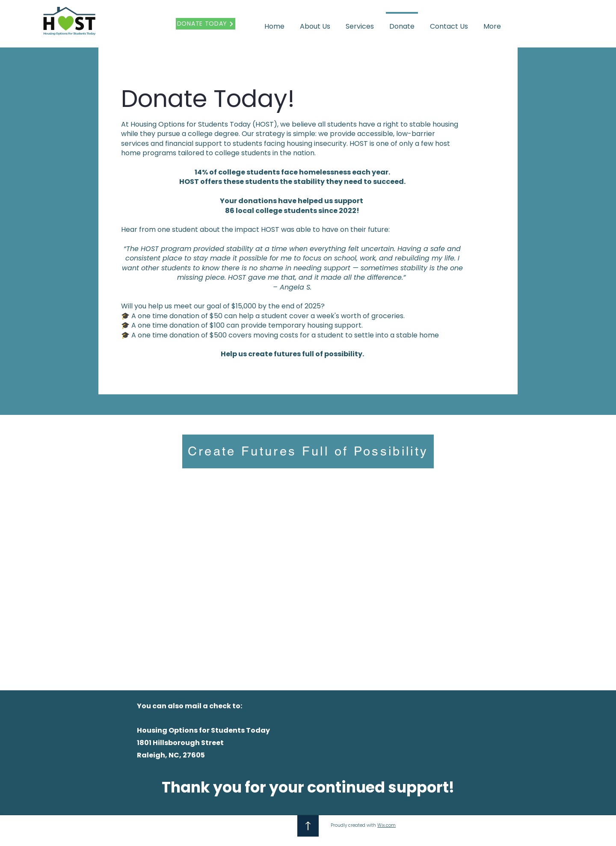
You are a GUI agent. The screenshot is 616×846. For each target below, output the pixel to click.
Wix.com (386, 825)
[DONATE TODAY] (206, 24)
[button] (315, 23)
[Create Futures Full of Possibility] (308, 451)
